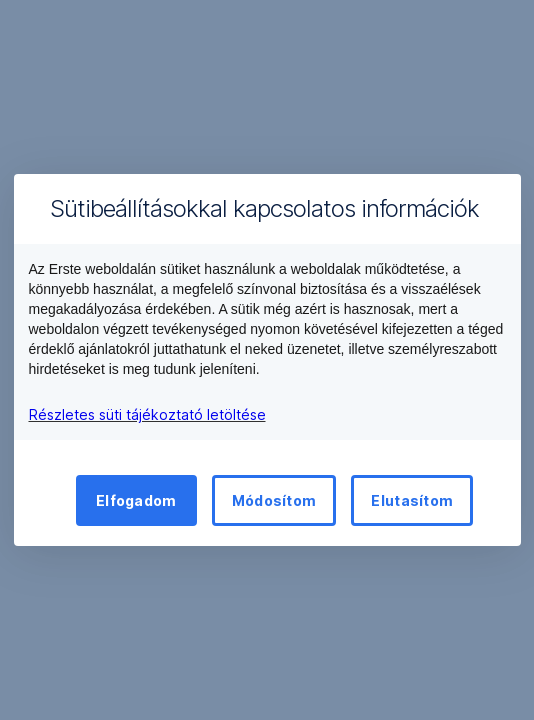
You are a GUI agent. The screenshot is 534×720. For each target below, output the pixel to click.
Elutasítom (412, 500)
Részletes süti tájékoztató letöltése (147, 414)
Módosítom (274, 500)
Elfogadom (136, 500)
